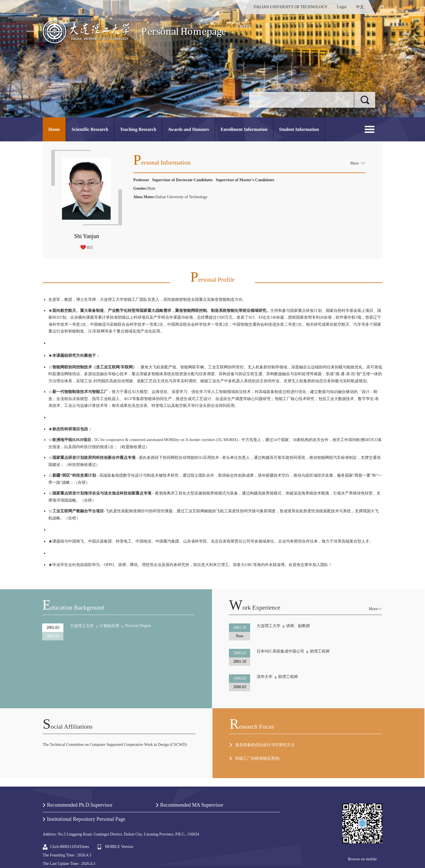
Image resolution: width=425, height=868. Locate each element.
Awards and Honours (188, 129)
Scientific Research (90, 129)
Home (54, 129)
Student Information (299, 129)
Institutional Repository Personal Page (86, 819)
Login (342, 7)
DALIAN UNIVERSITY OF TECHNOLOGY (291, 7)
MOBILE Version (119, 847)
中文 (360, 7)
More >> (358, 163)
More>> (375, 609)
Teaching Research (138, 129)
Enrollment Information (244, 129)
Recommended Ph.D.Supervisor (80, 805)
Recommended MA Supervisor (192, 805)
